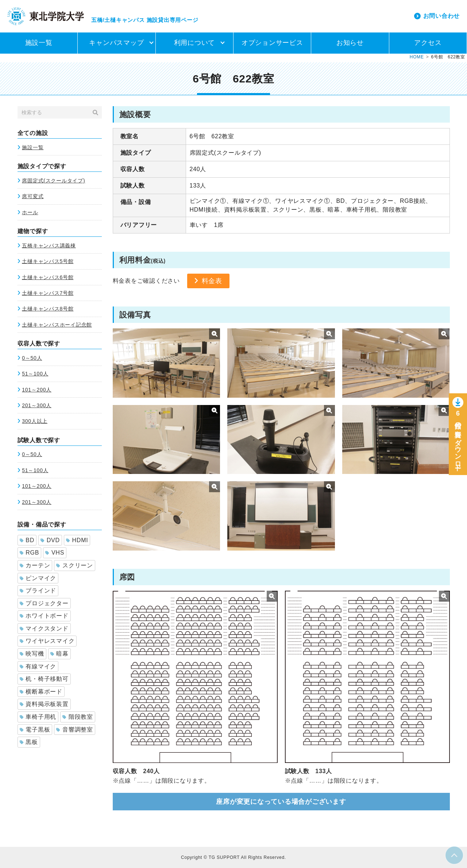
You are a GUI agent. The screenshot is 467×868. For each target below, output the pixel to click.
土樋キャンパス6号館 (48, 277)
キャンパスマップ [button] (116, 43)
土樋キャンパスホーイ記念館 (57, 325)
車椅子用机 (38, 717)
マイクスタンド (44, 628)
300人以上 (35, 421)
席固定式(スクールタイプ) (53, 181)
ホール (30, 212)
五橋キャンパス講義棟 (49, 246)
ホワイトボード (44, 616)
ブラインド (38, 591)
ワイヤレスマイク (47, 641)
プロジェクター (44, 603)
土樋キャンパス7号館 (48, 293)
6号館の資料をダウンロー (458, 441)
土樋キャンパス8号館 (48, 309)
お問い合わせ (442, 16)
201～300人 (37, 405)
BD (27, 540)
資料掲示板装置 (44, 704)
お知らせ (350, 43)
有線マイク (38, 666)
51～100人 (35, 374)
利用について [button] (195, 43)
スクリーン (75, 565)
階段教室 (78, 717)
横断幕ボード (41, 692)
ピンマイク (38, 578)
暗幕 (59, 654)
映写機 (32, 654)
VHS (55, 553)
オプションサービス (272, 43)
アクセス (428, 43)
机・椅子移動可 (44, 679)
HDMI (77, 540)
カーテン (35, 565)
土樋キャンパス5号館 (48, 261)
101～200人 (37, 390)
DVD (50, 540)
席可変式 (33, 196)
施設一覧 (39, 43)
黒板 (29, 742)
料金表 (212, 281)
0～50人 (32, 358)
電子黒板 (35, 730)
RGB (30, 553)
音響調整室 (75, 730)
